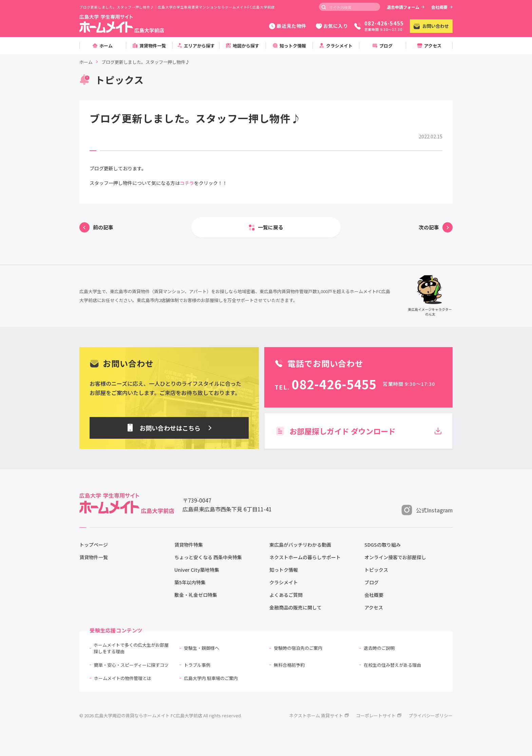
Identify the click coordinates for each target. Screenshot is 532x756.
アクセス (374, 607)
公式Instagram (427, 510)
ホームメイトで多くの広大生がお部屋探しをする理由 (131, 648)
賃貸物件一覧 (94, 557)
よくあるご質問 (286, 595)
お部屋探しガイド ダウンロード (358, 431)
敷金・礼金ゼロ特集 (196, 595)
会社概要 (442, 7)
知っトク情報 (284, 570)
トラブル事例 (197, 665)
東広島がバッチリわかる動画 (300, 545)
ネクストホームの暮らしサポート (305, 557)
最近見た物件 (288, 26)
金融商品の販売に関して (296, 607)
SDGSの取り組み (383, 545)
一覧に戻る (271, 227)
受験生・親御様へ (202, 648)
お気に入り (332, 26)
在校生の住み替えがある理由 (392, 665)
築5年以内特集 (190, 582)
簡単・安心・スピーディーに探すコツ (131, 665)
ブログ (372, 582)
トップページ (94, 545)
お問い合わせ (431, 26)
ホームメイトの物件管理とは (123, 678)
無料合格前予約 (289, 665)
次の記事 (429, 227)
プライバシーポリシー (431, 715)
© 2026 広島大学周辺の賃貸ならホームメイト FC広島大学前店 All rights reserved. (161, 715)
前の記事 (103, 227)
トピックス (376, 570)
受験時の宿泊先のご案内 (298, 648)
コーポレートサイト (379, 715)
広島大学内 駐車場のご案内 (211, 678)
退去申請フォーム (406, 7)
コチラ (187, 183)
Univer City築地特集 (197, 570)
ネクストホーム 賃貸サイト (319, 715)
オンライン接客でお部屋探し (395, 557)
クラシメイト (284, 582)
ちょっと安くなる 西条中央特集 (208, 557)
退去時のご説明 (379, 648)
